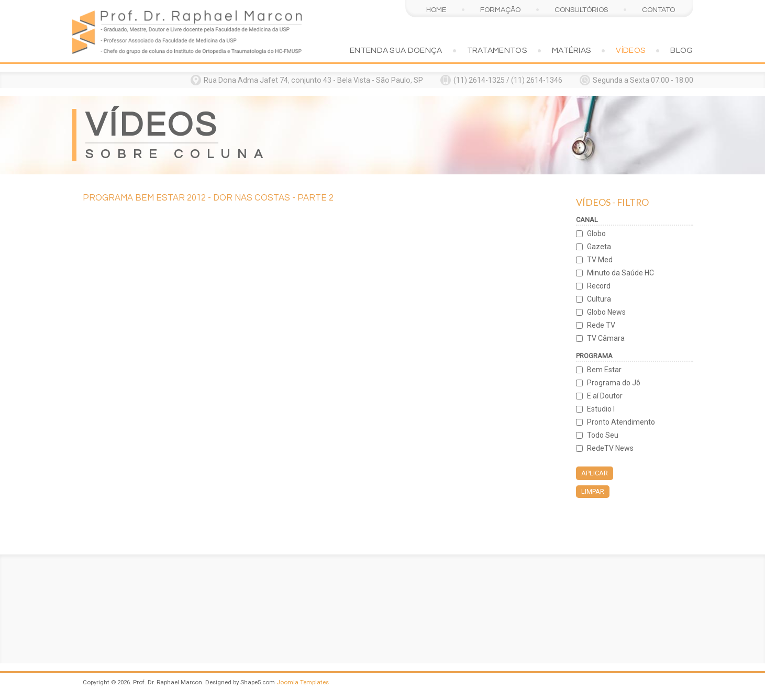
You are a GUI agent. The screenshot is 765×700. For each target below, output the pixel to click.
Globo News (606, 312)
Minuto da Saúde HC (620, 273)
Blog (681, 50)
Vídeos (631, 50)
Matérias (572, 50)
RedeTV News (610, 448)
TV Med (600, 260)
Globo (596, 234)
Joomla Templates (303, 682)
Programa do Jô (614, 383)
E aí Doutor (605, 396)
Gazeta (599, 247)
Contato (658, 10)
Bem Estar (604, 370)
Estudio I (601, 409)
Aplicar (595, 473)
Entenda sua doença (396, 50)
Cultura (599, 299)
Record (599, 286)
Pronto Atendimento (621, 422)
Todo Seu (603, 435)
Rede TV (601, 325)
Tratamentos (497, 50)
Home (436, 10)
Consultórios (581, 10)
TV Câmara (606, 338)
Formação (500, 10)
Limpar (593, 491)
